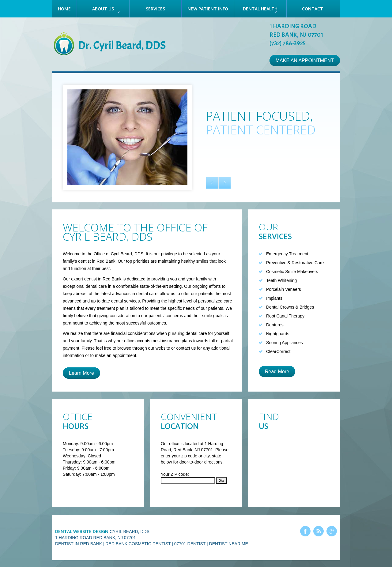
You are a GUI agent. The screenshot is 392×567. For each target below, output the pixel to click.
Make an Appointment (305, 60)
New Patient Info (208, 9)
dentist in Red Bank (103, 279)
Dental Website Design (82, 531)
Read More (277, 372)
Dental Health (260, 9)
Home (64, 9)
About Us (103, 9)
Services (155, 9)
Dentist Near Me (229, 544)
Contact (313, 9)
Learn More (81, 373)
